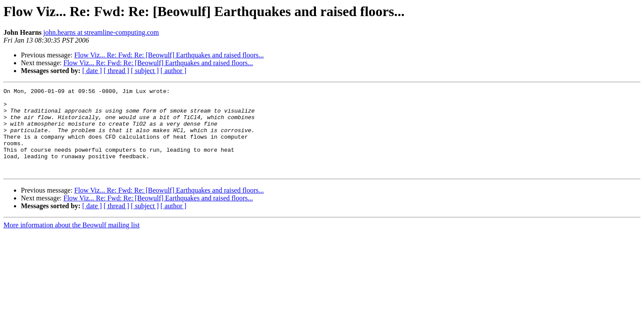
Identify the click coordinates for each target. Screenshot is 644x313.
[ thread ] (116, 71)
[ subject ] (145, 71)
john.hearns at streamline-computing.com (101, 32)
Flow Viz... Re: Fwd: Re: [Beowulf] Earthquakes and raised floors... (169, 55)
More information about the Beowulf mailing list (72, 242)
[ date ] (92, 71)
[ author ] (174, 71)
